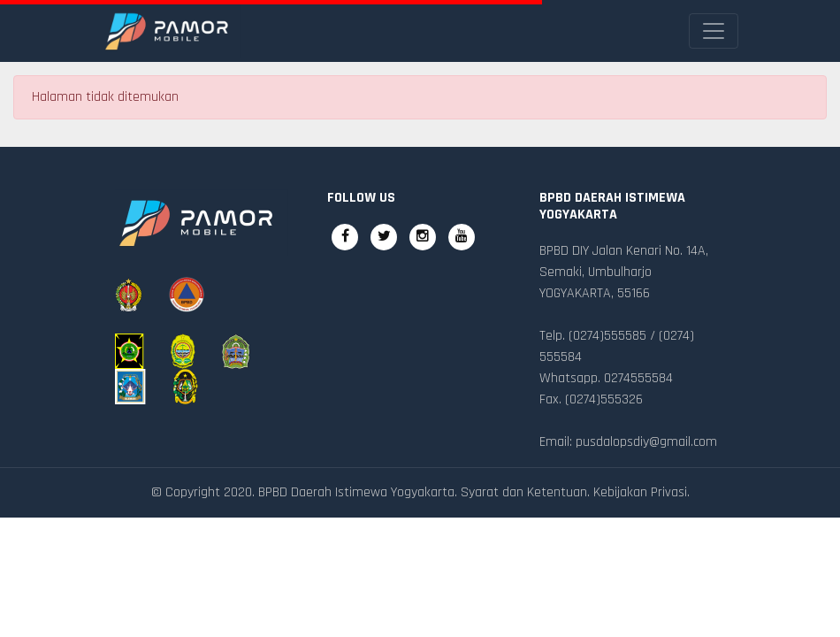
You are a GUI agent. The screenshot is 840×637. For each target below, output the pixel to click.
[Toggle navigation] (714, 31)
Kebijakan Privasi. (641, 492)
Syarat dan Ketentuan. (525, 492)
